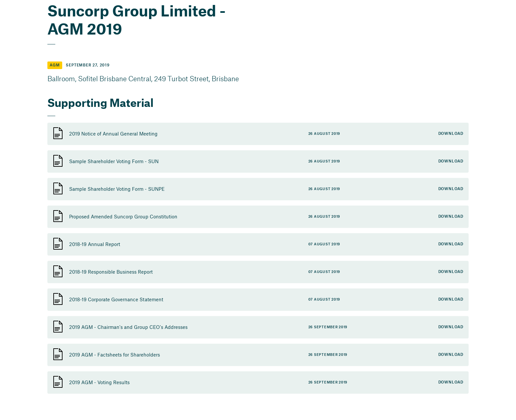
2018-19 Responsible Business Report (111, 272)
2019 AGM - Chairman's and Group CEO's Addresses (128, 327)
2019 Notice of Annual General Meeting (113, 134)
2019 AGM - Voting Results (99, 382)
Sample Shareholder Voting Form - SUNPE (117, 189)
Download (451, 134)
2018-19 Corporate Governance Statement (116, 299)
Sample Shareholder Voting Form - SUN (114, 161)
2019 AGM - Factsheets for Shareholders (115, 355)
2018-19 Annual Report (95, 244)
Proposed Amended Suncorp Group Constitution (123, 216)
